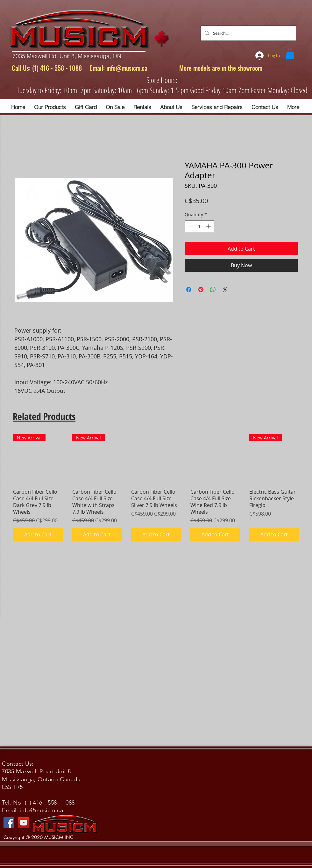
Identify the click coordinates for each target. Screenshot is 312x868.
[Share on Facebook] (189, 290)
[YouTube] (24, 823)
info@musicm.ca (127, 68)
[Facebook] (9, 823)
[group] (156, 487)
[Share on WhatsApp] (213, 290)
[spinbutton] (199, 226)
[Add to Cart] (38, 534)
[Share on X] (225, 290)
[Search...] (248, 33)
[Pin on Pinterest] (201, 290)
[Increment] (209, 226)
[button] (290, 54)
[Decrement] (190, 226)
